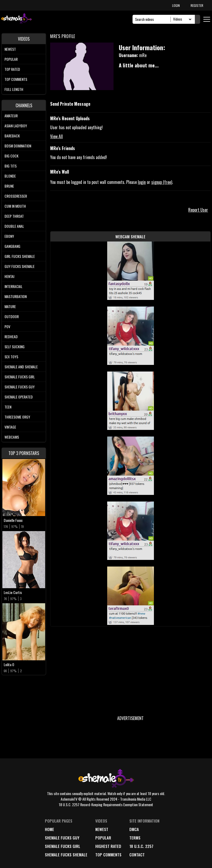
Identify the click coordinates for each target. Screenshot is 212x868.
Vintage (10, 427)
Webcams (12, 437)
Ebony (9, 236)
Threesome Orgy (17, 417)
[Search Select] (182, 19)
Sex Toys (11, 357)
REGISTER (197, 5)
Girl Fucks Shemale (20, 256)
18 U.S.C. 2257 (141, 846)
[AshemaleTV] (17, 19)
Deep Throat (14, 216)
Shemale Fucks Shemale (66, 855)
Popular (11, 59)
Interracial (13, 286)
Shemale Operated (19, 397)
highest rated (108, 846)
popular (103, 838)
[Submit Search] (197, 19)
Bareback (12, 136)
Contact (137, 855)
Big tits (11, 166)
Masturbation (16, 296)
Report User (198, 210)
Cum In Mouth (15, 206)
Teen (8, 407)
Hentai (9, 276)
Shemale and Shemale (21, 367)
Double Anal (14, 226)
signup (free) (162, 182)
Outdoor (12, 316)
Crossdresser (16, 196)
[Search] (153, 19)
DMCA (134, 829)
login (142, 182)
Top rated (12, 69)
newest (102, 829)
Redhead (11, 336)
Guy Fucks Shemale (20, 266)
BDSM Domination (18, 146)
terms (135, 838)
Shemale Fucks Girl (20, 377)
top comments (108, 855)
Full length (14, 89)
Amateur (11, 116)
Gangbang (12, 246)
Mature (10, 306)
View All (56, 136)
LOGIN (176, 5)
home (50, 829)
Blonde (10, 176)
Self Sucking (15, 347)
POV (7, 326)
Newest (10, 49)
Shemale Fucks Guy (20, 387)
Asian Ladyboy (16, 126)
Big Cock (11, 156)
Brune (9, 186)
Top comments (16, 79)
